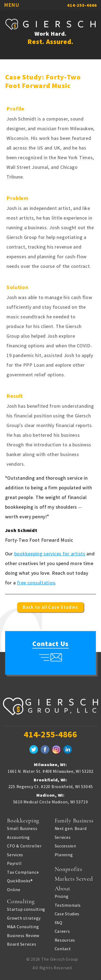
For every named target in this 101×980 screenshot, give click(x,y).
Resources (65, 940)
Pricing (62, 896)
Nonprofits (68, 869)
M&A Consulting (23, 927)
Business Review (23, 935)
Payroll (14, 863)
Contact (63, 949)
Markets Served (74, 879)
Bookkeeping (23, 821)
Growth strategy (24, 918)
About (63, 888)
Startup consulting (26, 909)
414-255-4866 (82, 5)
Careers (62, 931)
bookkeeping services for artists (50, 554)
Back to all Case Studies (50, 607)
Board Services (22, 944)
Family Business (74, 821)
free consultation (36, 583)
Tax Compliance (23, 872)
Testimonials (68, 905)
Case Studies (67, 914)
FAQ (59, 923)
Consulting (21, 901)
